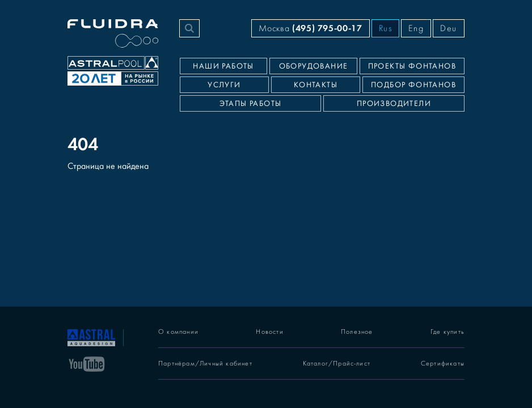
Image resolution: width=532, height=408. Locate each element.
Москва (310, 28)
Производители (394, 104)
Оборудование (314, 66)
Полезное (357, 332)
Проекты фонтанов (412, 66)
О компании (178, 332)
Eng (416, 28)
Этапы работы (251, 104)
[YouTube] (87, 363)
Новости (269, 332)
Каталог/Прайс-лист (337, 364)
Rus (386, 28)
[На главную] (91, 337)
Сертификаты (443, 364)
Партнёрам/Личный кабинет (205, 364)
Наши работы (223, 66)
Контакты (316, 85)
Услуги (224, 85)
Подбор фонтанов (413, 85)
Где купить (447, 332)
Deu (449, 28)
